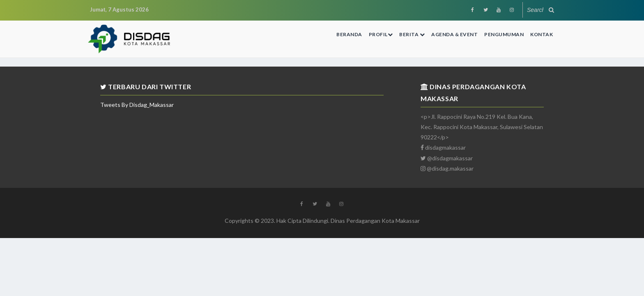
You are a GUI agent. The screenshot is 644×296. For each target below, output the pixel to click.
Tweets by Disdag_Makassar (137, 105)
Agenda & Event (454, 34)
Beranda (349, 34)
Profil (381, 34)
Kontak (542, 34)
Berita (412, 34)
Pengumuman (504, 34)
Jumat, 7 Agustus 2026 (119, 9)
